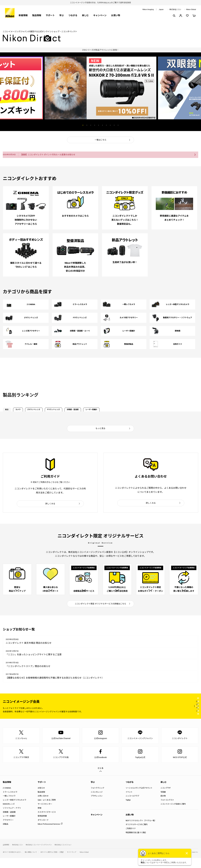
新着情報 (23, 15)
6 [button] (102, 125)
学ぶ (62, 15)
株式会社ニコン (175, 9)
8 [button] (110, 125)
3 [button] (91, 125)
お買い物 (116, 15)
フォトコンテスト (167, 810)
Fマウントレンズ (82, 411)
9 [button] (114, 125)
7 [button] (106, 125)
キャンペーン (100, 15)
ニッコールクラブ (132, 806)
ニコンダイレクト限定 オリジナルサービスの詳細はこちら (101, 614)
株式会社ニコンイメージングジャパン (39, 855)
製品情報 (37, 15)
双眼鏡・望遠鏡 (111, 411)
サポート (50, 15)
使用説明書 (42, 826)
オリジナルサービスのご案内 (137, 834)
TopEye (128, 810)
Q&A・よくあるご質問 (47, 810)
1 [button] (83, 125)
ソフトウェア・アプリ (12, 818)
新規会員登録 (181, 716)
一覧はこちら (100, 140)
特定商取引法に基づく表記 (136, 842)
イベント (129, 802)
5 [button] (99, 125)
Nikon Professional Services (49, 834)
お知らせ (41, 798)
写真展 (163, 802)
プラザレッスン (97, 806)
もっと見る (100, 431)
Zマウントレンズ (53, 411)
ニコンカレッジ (97, 802)
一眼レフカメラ (9, 806)
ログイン (147, 716)
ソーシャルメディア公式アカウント (139, 798)
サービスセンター (45, 814)
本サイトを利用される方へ (12, 862)
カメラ (28, 411)
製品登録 (41, 802)
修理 (40, 818)
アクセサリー (8, 830)
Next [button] (134, 125)
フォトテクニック (97, 798)
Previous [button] (67, 125)
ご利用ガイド (131, 838)
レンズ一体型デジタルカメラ (15, 810)
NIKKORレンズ (9, 814)
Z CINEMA (7, 798)
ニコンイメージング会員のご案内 (173, 814)
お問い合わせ (43, 806)
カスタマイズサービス (47, 822)
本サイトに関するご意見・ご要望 (52, 862)
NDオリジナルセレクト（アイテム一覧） (141, 830)
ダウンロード (43, 830)
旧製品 (6, 834)
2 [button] (87, 125)
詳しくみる (50, 506)
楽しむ (85, 15)
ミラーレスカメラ (10, 802)
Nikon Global (191, 9)
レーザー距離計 (139, 411)
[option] (100, 50)
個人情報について (31, 862)
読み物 (163, 806)
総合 (10, 411)
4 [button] (95, 125)
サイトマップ (72, 862)
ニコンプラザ (166, 798)
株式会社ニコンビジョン (63, 855)
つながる (73, 15)
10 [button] (118, 125)
